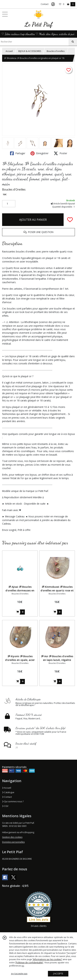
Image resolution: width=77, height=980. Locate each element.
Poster (60, 153)
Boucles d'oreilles (56, 51)
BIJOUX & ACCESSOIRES (30, 51)
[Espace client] (53, 4)
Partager (18, 153)
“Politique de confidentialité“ (29, 963)
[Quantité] (9, 204)
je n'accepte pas (19, 974)
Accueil (9, 51)
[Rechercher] (73, 42)
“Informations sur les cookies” (47, 959)
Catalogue (8, 792)
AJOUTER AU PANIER (33, 220)
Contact (45, 4)
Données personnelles (13, 842)
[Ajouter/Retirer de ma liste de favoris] (70, 220)
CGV (5, 806)
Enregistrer (39, 153)
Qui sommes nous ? (13, 801)
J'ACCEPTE (58, 974)
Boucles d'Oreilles (14, 189)
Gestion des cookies (12, 837)
